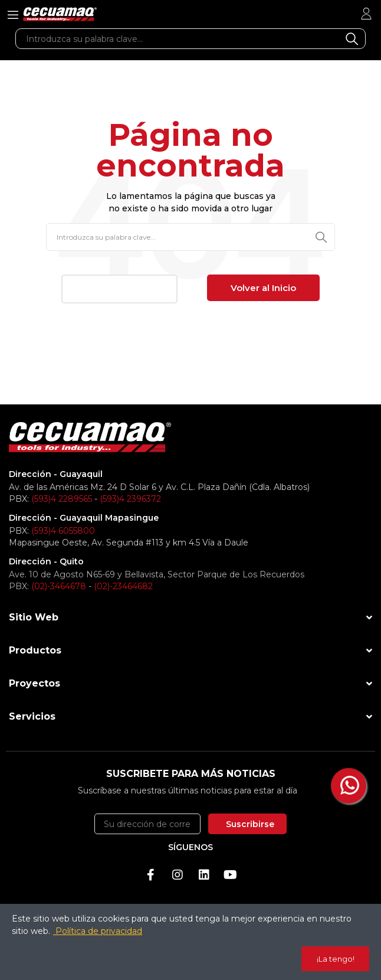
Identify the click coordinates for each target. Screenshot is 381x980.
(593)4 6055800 (63, 531)
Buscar (352, 39)
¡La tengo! (336, 959)
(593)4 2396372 (130, 499)
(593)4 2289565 (62, 499)
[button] (119, 289)
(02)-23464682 (123, 586)
